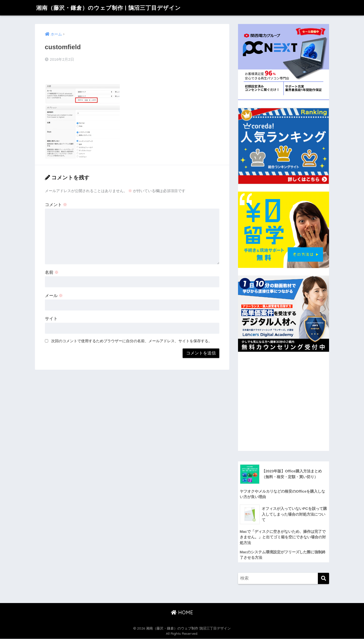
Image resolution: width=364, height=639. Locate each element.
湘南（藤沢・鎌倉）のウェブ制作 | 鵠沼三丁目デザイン (112, 8)
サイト (51, 319)
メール (54, 296)
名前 (52, 272)
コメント (56, 205)
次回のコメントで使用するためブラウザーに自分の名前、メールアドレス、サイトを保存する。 (132, 341)
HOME (182, 612)
